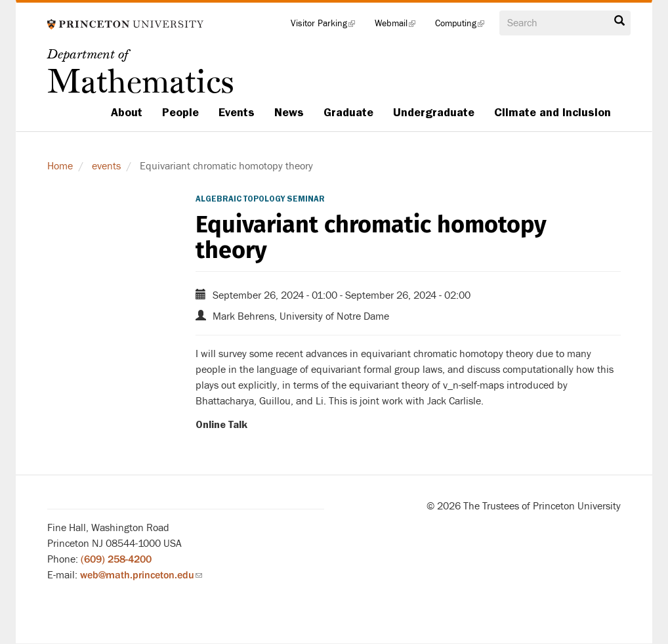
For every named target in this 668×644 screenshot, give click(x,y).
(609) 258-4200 (116, 559)
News (289, 112)
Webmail (400, 26)
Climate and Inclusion (553, 112)
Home (60, 166)
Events (237, 112)
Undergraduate (434, 112)
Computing (465, 26)
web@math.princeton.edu (141, 575)
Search (619, 21)
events (106, 166)
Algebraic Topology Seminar (260, 199)
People (180, 112)
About (127, 112)
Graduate (348, 112)
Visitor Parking (328, 26)
